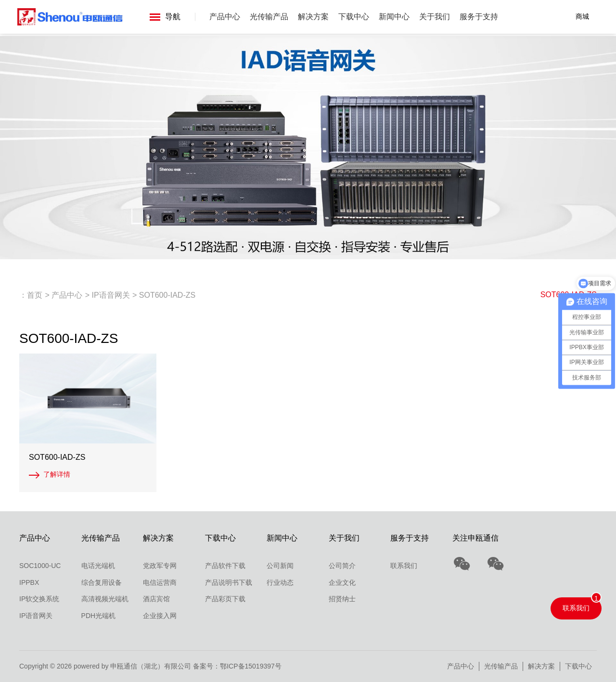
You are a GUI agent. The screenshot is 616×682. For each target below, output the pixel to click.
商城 (582, 16)
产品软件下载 (225, 566)
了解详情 (57, 474)
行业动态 (280, 582)
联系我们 (404, 566)
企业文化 (342, 582)
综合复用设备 (102, 582)
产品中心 (225, 17)
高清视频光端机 (105, 599)
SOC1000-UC (40, 566)
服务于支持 (479, 17)
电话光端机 (98, 566)
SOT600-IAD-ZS (167, 295)
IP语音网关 (110, 295)
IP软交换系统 (39, 599)
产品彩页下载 (225, 599)
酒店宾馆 (156, 599)
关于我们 (435, 17)
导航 (166, 17)
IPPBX (29, 582)
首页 (35, 295)
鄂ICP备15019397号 (251, 666)
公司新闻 (280, 566)
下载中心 (354, 17)
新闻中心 (395, 17)
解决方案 (314, 17)
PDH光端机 (99, 616)
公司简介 (342, 566)
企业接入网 (160, 616)
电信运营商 (160, 582)
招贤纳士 (342, 599)
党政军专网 (160, 566)
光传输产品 (269, 17)
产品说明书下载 (229, 582)
